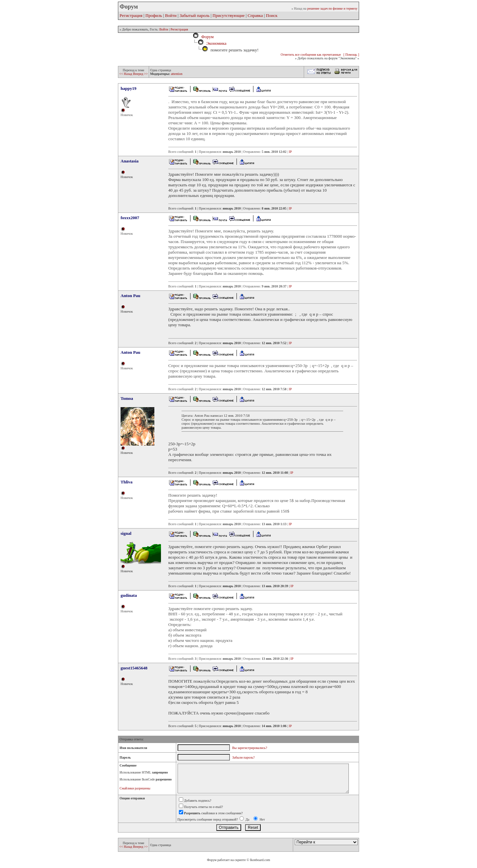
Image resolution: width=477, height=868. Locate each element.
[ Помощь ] (351, 55)
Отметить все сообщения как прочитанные (311, 55)
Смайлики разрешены (135, 788)
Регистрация (131, 15)
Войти (171, 15)
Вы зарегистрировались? (250, 748)
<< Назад (126, 74)
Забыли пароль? (243, 757)
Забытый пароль (194, 15)
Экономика (216, 43)
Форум (206, 37)
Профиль (154, 15)
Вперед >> (140, 74)
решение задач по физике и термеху (332, 8)
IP (290, 152)
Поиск (272, 15)
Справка (255, 15)
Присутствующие (229, 15)
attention (177, 74)
